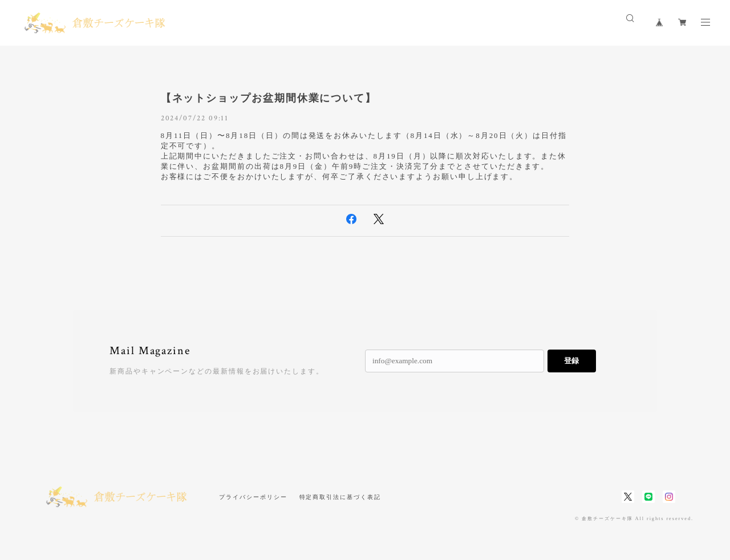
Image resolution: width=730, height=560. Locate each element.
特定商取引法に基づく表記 (340, 497)
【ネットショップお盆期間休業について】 (269, 98)
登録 (571, 361)
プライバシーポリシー (253, 497)
